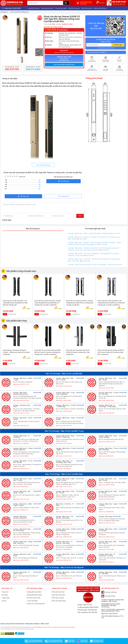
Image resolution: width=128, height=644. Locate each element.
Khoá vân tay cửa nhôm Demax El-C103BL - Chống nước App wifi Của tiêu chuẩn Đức (16, 352)
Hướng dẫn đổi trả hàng (34, 595)
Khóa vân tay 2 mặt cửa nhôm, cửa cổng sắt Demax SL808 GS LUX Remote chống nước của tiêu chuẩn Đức (111, 303)
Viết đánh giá (63, 181)
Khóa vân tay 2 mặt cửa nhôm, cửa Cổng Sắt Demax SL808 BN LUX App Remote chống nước (15, 303)
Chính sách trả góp (58, 598)
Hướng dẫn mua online (34, 592)
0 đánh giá (22, 177)
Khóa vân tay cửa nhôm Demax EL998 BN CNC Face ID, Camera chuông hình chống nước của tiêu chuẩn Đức (47, 352)
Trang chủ (5, 592)
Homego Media (108, 596)
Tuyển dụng (5, 598)
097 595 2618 (92, 610)
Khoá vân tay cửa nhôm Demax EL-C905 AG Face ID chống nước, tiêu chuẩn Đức (78, 352)
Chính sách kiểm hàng (59, 601)
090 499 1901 (93, 612)
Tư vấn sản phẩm (32, 601)
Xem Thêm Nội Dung (43, 165)
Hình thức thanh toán (33, 598)
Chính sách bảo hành (58, 595)
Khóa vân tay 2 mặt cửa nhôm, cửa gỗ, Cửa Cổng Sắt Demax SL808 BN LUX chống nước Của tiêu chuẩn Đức (48, 303)
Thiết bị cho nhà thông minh (36, 604)
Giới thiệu (5, 595)
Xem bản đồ (37, 378)
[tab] (64, 65)
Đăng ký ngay (118, 45)
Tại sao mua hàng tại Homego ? (97, 52)
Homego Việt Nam (109, 592)
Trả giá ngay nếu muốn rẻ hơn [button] (64, 65)
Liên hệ (4, 601)
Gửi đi (80, 216)
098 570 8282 (94, 607)
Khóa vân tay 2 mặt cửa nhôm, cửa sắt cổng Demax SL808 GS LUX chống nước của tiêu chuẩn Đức (80, 303)
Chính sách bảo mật (58, 592)
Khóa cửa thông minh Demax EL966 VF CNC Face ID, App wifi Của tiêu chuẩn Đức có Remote (111, 352)
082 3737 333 (87, 605)
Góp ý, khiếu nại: (83, 612)
